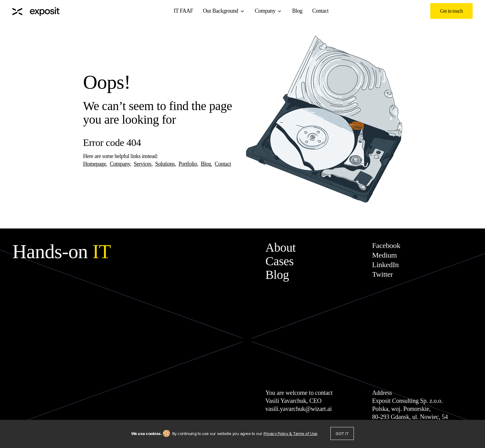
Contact (321, 11)
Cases (279, 261)
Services (142, 164)
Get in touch (451, 11)
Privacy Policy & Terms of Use (290, 433)
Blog (297, 11)
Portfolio (188, 164)
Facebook (386, 245)
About (281, 247)
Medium (384, 255)
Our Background (221, 11)
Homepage (95, 164)
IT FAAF (184, 11)
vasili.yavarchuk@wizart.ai (298, 409)
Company (265, 11)
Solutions (165, 164)
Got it (342, 433)
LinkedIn (385, 265)
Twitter (382, 274)
